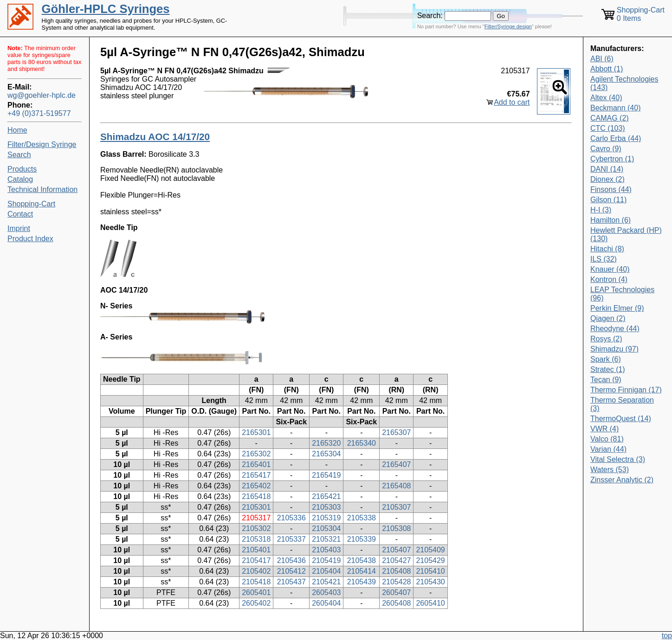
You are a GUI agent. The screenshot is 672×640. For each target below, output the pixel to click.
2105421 (326, 582)
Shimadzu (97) (614, 349)
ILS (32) (604, 259)
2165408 (396, 486)
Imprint (19, 228)
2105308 (396, 528)
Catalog (20, 179)
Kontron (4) (609, 279)
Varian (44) (608, 449)
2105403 (326, 550)
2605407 (396, 592)
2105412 (291, 571)
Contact (20, 214)
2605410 (430, 603)
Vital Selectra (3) (618, 459)
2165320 (326, 443)
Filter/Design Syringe (42, 144)
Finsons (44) (611, 189)
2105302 (256, 528)
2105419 (326, 560)
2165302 (256, 454)
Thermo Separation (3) (622, 404)
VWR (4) (604, 429)
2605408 (396, 603)
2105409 (430, 550)
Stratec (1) (608, 369)
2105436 (291, 560)
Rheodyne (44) (615, 329)
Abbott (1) (607, 69)
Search (19, 155)
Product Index (30, 239)
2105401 (256, 550)
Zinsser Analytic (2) (622, 480)
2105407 (396, 550)
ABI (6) (602, 59)
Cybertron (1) (612, 159)
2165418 (256, 496)
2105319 (326, 518)
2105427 (396, 560)
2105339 (362, 539)
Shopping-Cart (31, 204)
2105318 (256, 539)
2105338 (362, 518)
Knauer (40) (610, 269)
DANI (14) (607, 169)
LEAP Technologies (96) (622, 294)
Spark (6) (606, 359)
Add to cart (512, 102)
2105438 (362, 560)
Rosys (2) (606, 339)
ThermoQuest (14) (621, 419)
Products (22, 169)
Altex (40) (606, 98)
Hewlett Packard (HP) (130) (626, 234)
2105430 (430, 582)
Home (17, 130)
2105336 (291, 518)
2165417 (256, 475)
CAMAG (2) (610, 118)
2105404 (326, 571)
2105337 (291, 539)
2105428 (396, 582)
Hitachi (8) (607, 249)
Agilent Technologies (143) (624, 83)
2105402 (256, 571)
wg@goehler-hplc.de (42, 95)
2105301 (256, 507)
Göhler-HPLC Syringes (106, 9)
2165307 (396, 432)
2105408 (396, 571)
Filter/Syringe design (508, 26)
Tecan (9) (606, 380)
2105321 (326, 539)
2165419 (326, 475)
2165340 (362, 443)
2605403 (326, 592)
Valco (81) (607, 439)
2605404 (326, 603)
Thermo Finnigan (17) (626, 390)
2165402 (256, 486)
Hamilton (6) (611, 220)
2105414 (362, 571)
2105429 (430, 560)
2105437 (291, 582)
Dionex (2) (607, 179)
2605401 (256, 592)
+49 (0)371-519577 (39, 113)
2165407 (396, 464)
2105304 (326, 528)
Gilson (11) (608, 200)
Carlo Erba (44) (616, 138)
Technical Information (42, 189)
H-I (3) (601, 210)
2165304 (326, 454)
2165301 (256, 432)
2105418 (256, 582)
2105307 (396, 507)
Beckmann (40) (616, 108)
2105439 (362, 582)
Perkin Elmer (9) (617, 308)
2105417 (256, 560)
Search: (430, 16)
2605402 (256, 603)
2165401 (256, 464)
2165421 (326, 496)
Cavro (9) (606, 149)
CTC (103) (608, 128)
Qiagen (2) (608, 318)
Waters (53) (610, 470)
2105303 (326, 507)
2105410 (430, 571)
